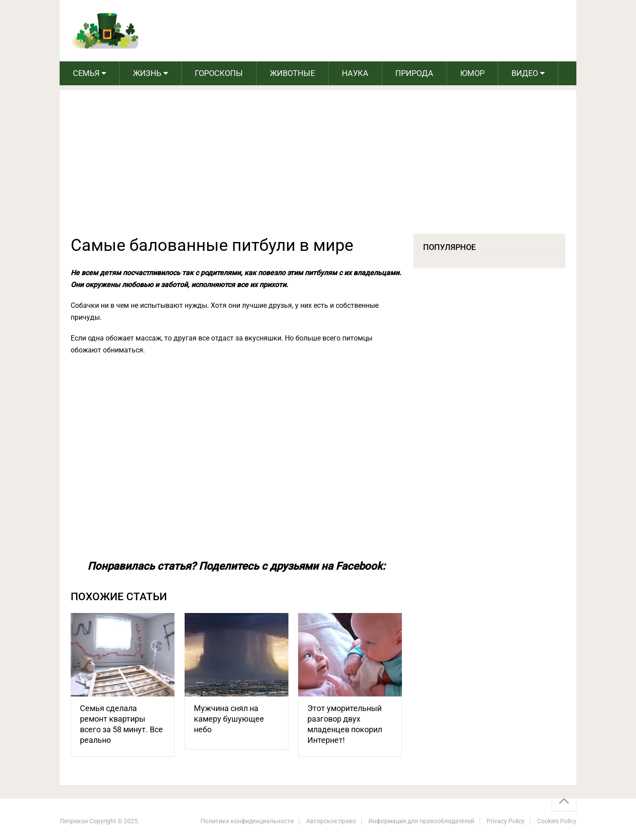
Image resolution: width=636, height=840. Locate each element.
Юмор (472, 73)
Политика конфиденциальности (247, 821)
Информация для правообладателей (421, 821)
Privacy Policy (506, 821)
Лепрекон (74, 821)
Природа (414, 73)
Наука (355, 73)
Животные (292, 73)
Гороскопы (219, 73)
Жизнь (147, 73)
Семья (86, 73)
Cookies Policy (557, 821)
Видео (525, 73)
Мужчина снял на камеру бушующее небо (229, 719)
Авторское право (331, 821)
